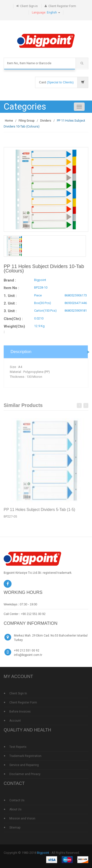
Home (9, 121)
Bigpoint (43, 853)
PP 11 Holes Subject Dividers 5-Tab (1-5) (39, 511)
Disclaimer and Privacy (25, 774)
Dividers (46, 121)
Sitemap (15, 828)
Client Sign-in (29, 6)
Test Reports (18, 747)
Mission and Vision (22, 818)
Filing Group (27, 121)
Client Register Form (62, 6)
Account (15, 721)
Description (21, 353)
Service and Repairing (24, 765)
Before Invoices (20, 712)
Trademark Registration (25, 756)
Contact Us (17, 800)
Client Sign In (18, 693)
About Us (15, 809)
